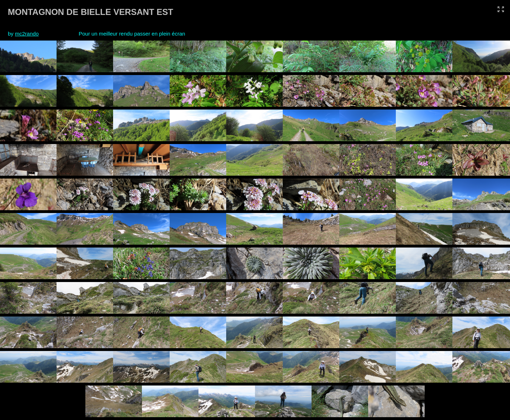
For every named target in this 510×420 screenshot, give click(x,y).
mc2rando (27, 34)
